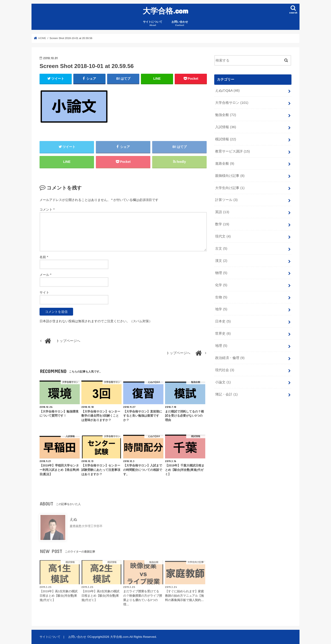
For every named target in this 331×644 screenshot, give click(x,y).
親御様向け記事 (230, 176)
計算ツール (226, 200)
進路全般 (225, 164)
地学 (221, 309)
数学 (222, 224)
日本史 (223, 321)
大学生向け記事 (230, 188)
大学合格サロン (232, 103)
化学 (221, 285)
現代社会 (225, 370)
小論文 (223, 382)
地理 (221, 346)
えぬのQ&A (227, 90)
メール (45, 275)
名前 (44, 257)
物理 (221, 273)
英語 (222, 212)
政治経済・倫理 (230, 358)
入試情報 (226, 127)
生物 (221, 297)
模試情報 (226, 139)
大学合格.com (165, 11)
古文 (221, 249)
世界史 (223, 333)
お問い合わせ (180, 24)
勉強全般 (226, 115)
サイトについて (153, 24)
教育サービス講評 (233, 151)
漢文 (221, 261)
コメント (47, 209)
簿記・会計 (226, 394)
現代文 (223, 236)
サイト (44, 292)
